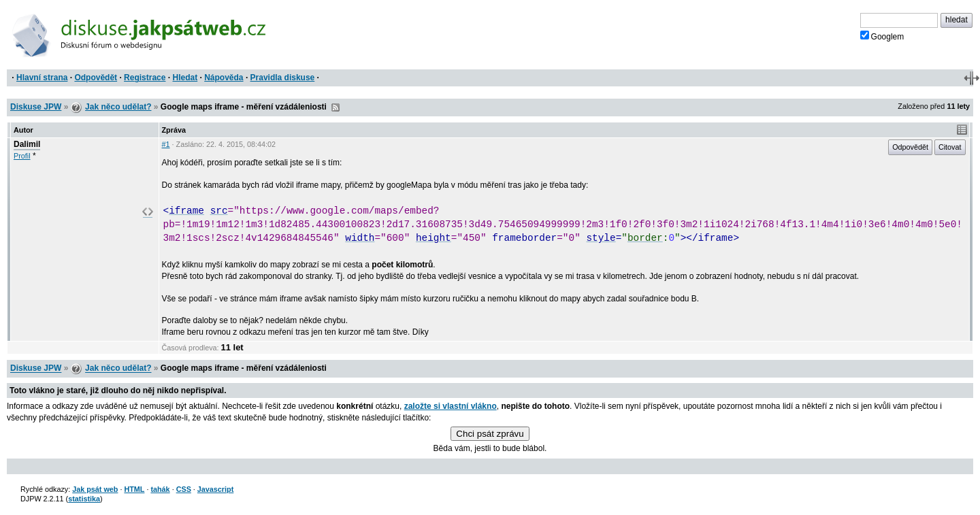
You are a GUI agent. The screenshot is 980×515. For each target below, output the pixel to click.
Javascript (215, 489)
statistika (84, 499)
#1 (166, 144)
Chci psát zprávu (490, 434)
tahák (160, 489)
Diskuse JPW (36, 107)
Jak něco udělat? (118, 107)
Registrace (145, 78)
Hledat (185, 78)
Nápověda (224, 78)
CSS (184, 489)
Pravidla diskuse (283, 78)
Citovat (950, 147)
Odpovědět (96, 78)
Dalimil (27, 144)
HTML (134, 489)
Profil (22, 156)
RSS (336, 107)
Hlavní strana (42, 78)
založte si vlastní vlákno (451, 406)
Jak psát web (95, 489)
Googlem (882, 36)
